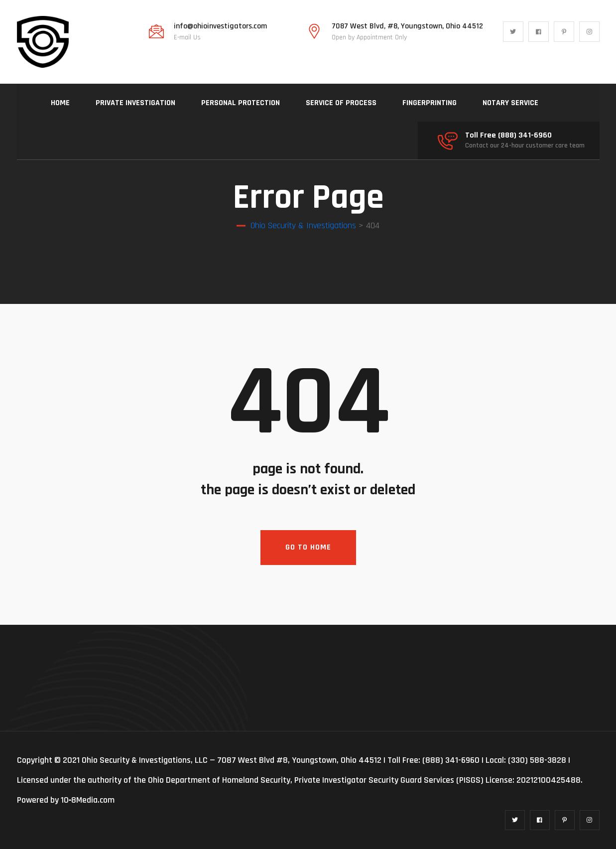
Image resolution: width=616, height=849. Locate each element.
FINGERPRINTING (430, 103)
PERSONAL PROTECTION (241, 103)
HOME (60, 103)
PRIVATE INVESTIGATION (135, 103)
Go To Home (308, 547)
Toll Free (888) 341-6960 (508, 136)
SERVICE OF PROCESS (341, 103)
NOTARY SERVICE (510, 103)
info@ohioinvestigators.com (220, 26)
